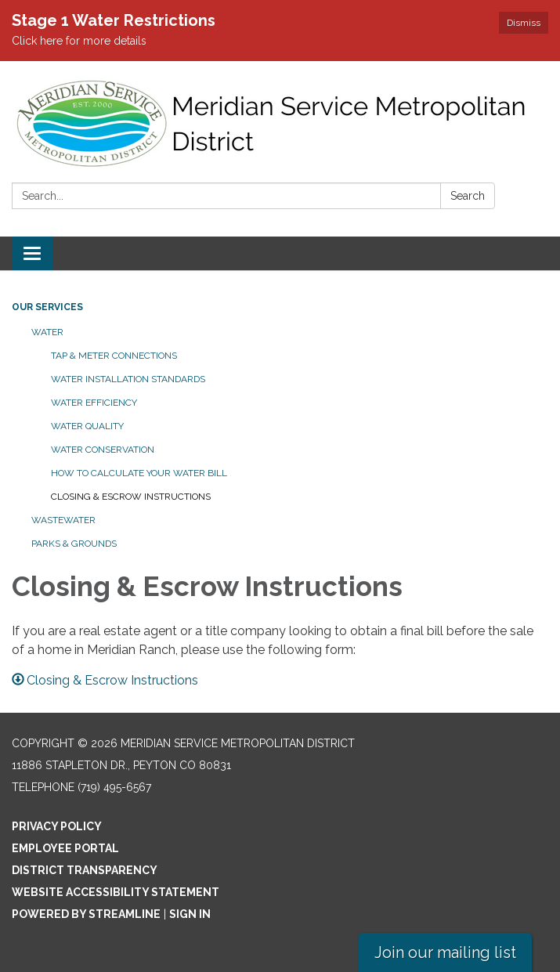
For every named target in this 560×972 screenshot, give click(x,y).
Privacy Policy (57, 826)
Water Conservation (103, 450)
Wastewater (63, 520)
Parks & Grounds (74, 544)
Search (468, 196)
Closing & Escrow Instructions (131, 497)
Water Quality (87, 426)
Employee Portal (65, 848)
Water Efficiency (94, 403)
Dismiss (524, 23)
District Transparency (85, 870)
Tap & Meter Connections (114, 356)
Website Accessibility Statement (116, 892)
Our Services (47, 307)
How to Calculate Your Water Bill (139, 473)
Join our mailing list (445, 952)
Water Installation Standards (128, 379)
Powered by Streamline (86, 914)
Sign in (190, 914)
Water (47, 332)
